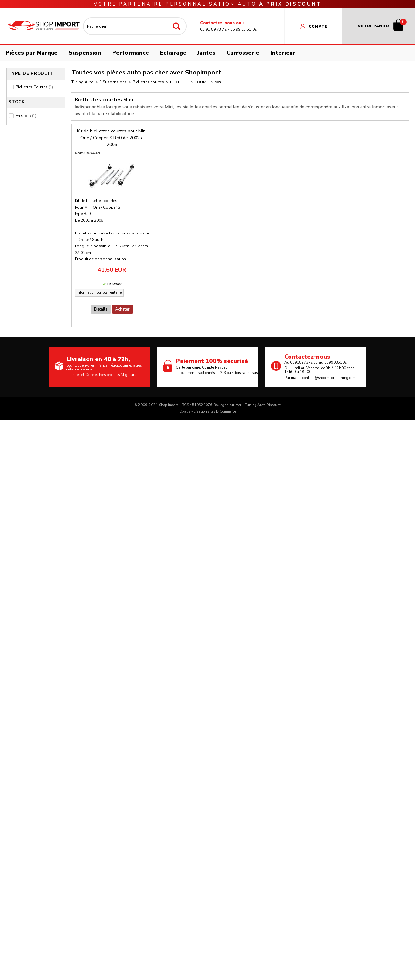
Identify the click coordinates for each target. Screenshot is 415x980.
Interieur (283, 53)
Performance (131, 53)
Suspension (85, 53)
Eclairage (173, 53)
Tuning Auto (83, 82)
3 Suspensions (113, 82)
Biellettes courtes (148, 82)
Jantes (206, 53)
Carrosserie (243, 53)
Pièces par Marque (32, 53)
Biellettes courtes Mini (196, 82)
